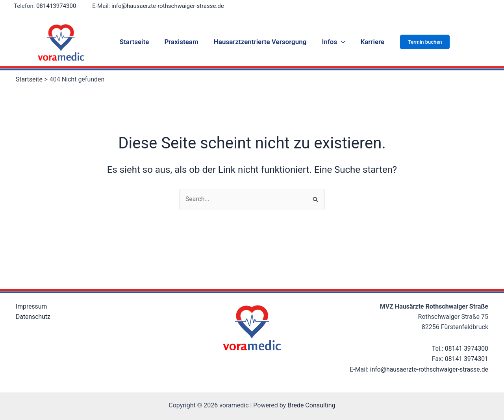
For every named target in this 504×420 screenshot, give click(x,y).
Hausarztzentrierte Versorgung (260, 42)
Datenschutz (33, 306)
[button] (420, 42)
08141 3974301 (466, 349)
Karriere (368, 42)
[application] (339, 42)
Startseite (138, 42)
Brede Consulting (311, 405)
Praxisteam (183, 42)
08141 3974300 (466, 338)
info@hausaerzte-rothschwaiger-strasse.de (168, 6)
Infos (331, 42)
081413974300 (56, 6)
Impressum (32, 296)
